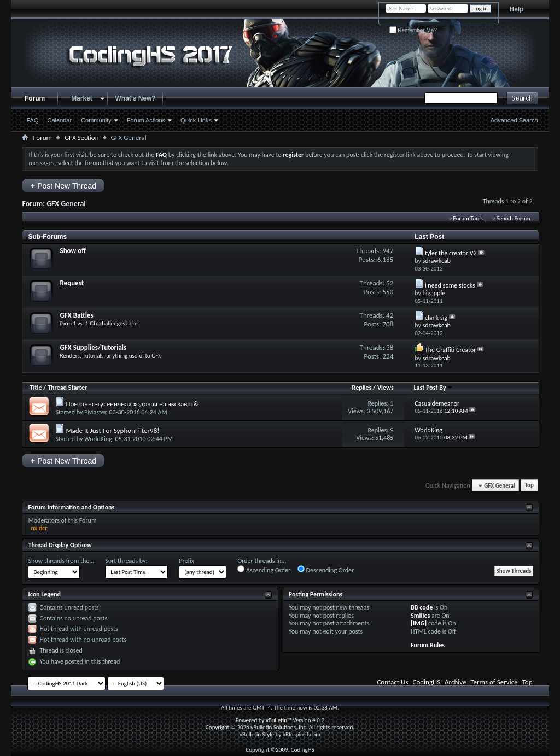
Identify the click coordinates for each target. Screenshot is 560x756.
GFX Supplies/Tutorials (93, 347)
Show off (73, 251)
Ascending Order (264, 570)
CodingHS (427, 682)
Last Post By (433, 388)
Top (529, 486)
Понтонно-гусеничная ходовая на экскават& (132, 404)
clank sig (436, 318)
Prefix (186, 561)
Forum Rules (428, 645)
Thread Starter (67, 388)
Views (386, 388)
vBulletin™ (279, 720)
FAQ (32, 120)
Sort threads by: (126, 561)
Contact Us (392, 682)
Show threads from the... (61, 561)
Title (36, 388)
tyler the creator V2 (451, 253)
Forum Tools (468, 218)
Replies (362, 388)
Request (72, 283)
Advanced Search (514, 120)
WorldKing (98, 439)
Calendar (60, 120)
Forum (35, 98)
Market (82, 98)
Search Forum (514, 218)
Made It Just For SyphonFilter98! (112, 430)
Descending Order (326, 570)
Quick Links (196, 120)
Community (96, 120)
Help (517, 9)
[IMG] (419, 623)
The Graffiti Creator (451, 350)
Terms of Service (494, 682)
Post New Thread (63, 186)
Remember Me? (413, 30)
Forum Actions (146, 120)
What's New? (135, 98)
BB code (422, 607)
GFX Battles (76, 315)
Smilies (420, 616)
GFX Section (82, 137)
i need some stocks (450, 285)
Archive (455, 682)
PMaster (95, 412)
